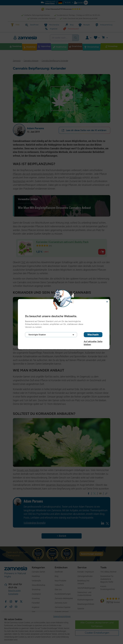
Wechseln (93, 335)
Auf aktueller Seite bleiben (93, 341)
